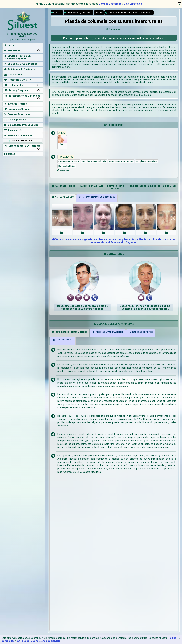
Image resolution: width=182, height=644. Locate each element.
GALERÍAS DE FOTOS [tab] (141, 332)
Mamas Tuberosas (20, 141)
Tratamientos (14, 85)
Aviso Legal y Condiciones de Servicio (39, 641)
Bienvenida (12, 51)
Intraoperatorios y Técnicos (22, 96)
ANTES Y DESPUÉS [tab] (63, 197)
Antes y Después (16, 90)
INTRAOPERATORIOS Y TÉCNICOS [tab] (97, 197)
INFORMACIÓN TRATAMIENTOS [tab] (69, 332)
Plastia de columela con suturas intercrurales (128, 13)
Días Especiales (133, 4)
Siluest (56, 13)
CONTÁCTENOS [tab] (62, 340)
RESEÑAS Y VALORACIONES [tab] (108, 332)
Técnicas (99, 13)
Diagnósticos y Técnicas (77, 13)
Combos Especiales (110, 4)
